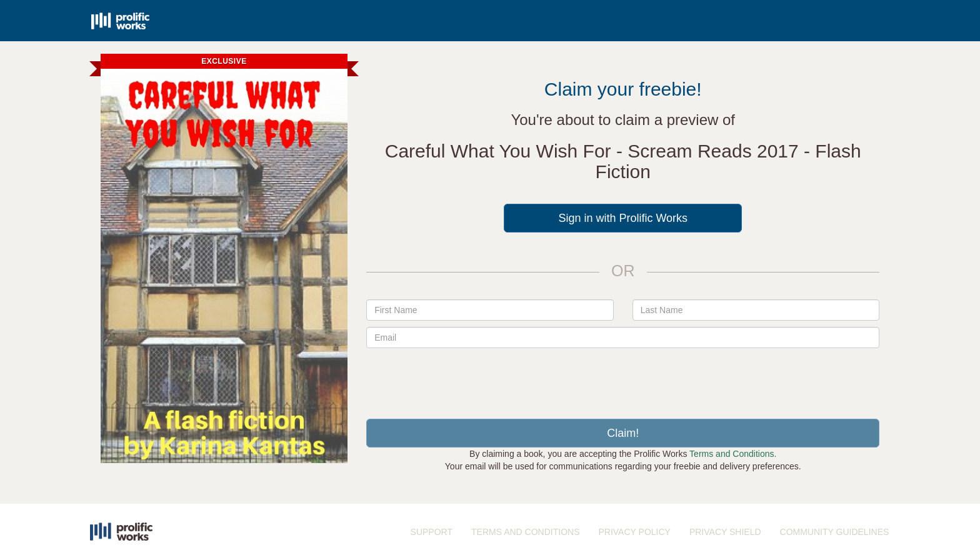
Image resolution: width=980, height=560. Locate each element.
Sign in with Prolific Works (623, 218)
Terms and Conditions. (733, 454)
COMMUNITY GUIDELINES (835, 532)
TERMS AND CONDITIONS (525, 532)
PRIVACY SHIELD (725, 532)
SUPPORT (432, 532)
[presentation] (623, 379)
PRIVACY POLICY (634, 532)
